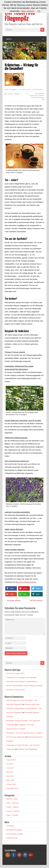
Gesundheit (40, 93)
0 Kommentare (37, 90)
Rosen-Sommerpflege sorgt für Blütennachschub (25, 689)
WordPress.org (12, 841)
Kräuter (41, 95)
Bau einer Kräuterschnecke (26, 582)
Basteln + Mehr (12, 802)
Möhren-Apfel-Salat (32, 707)
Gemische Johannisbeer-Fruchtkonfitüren (22, 685)
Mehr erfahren (28, 11)
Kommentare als (15, 837)
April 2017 (10, 779)
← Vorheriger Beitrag (12, 601)
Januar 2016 (11, 787)
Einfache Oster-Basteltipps (28, 752)
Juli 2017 (10, 767)
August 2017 (11, 763)
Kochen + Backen (13, 814)
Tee (43, 100)
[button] (11, 588)
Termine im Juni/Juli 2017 (16, 693)
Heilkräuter (34, 95)
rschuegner (13, 90)
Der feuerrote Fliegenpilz (20, 15)
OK (39, 11)
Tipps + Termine (12, 818)
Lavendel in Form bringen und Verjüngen (22, 681)
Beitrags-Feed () (14, 833)
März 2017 (10, 783)
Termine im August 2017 (15, 676)
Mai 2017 (10, 775)
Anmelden (10, 829)
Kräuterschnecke (38, 98)
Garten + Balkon (14, 94)
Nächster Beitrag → (37, 601)
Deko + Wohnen (12, 806)
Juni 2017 (10, 771)
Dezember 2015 (12, 791)
